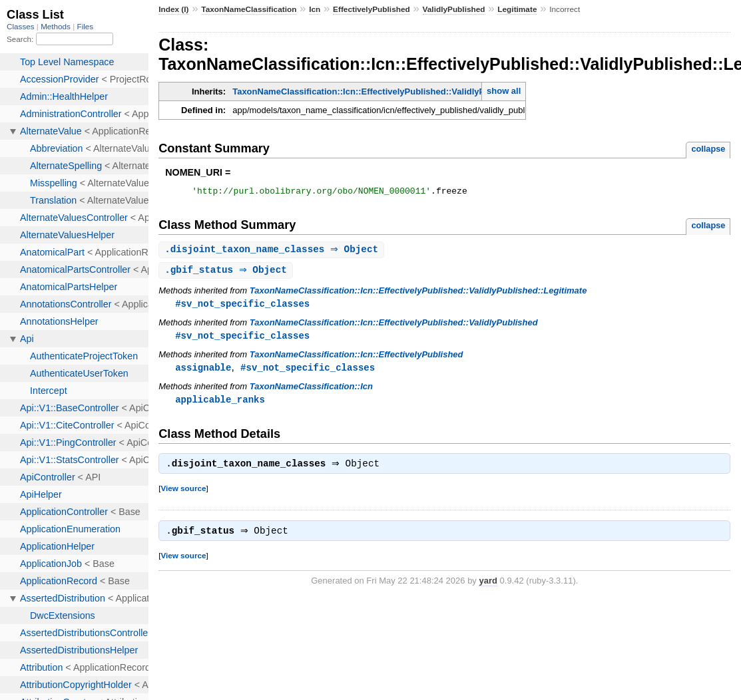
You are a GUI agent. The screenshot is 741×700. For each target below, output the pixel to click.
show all (504, 91)
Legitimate (517, 9)
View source (183, 495)
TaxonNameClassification (249, 9)
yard (488, 589)
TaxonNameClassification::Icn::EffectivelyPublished (357, 359)
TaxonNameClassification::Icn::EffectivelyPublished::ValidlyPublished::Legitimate (401, 91)
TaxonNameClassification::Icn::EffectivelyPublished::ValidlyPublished (394, 326)
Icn (315, 9)
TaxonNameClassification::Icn (311, 392)
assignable (203, 372)
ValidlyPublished (454, 9)
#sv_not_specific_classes (242, 307)
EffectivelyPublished (371, 9)
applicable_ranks (220, 405)
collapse (708, 149)
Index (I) (173, 9)
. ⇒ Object (273, 252)
